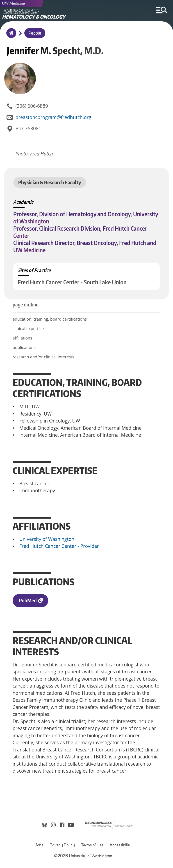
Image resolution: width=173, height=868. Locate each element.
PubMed (28, 600)
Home (10, 36)
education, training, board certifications (50, 319)
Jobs (39, 845)
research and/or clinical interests (43, 357)
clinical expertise (28, 328)
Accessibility (121, 845)
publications (26, 347)
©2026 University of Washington (83, 856)
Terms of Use (92, 845)
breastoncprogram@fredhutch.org (53, 117)
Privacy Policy (62, 845)
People (35, 34)
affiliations (22, 338)
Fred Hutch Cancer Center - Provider (59, 546)
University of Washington (47, 539)
